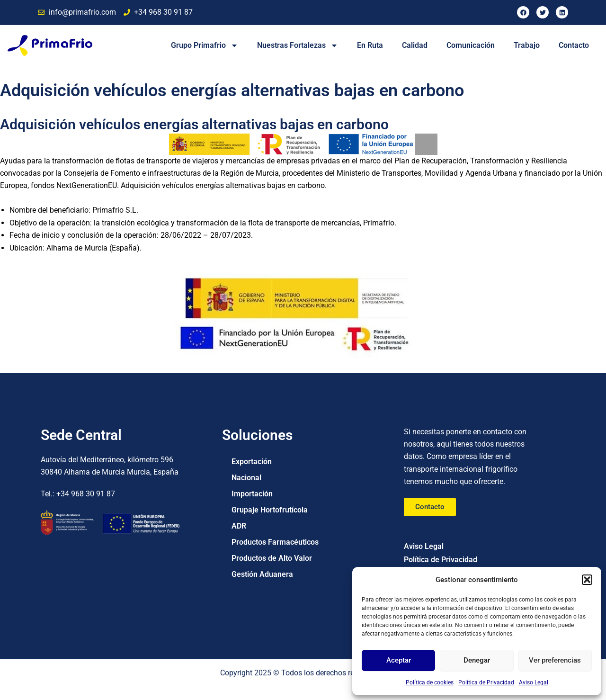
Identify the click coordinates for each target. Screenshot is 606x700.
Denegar (477, 660)
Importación (252, 494)
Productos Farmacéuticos (275, 542)
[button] (587, 580)
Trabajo (527, 45)
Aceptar (399, 660)
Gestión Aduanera (262, 574)
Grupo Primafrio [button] (205, 45)
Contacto (574, 45)
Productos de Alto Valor (272, 558)
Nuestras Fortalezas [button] (298, 45)
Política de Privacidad (486, 682)
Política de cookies (430, 682)
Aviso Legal (534, 682)
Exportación (252, 462)
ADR (239, 526)
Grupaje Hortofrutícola (270, 510)
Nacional (246, 478)
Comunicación (471, 45)
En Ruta (370, 45)
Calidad (415, 45)
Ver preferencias (555, 660)
